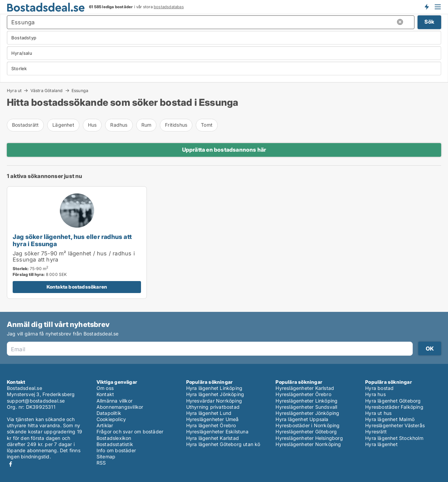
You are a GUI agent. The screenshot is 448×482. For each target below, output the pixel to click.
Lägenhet (63, 125)
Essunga (80, 91)
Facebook (11, 464)
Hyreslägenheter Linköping (306, 401)
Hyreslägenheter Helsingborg (309, 438)
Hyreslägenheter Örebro (303, 394)
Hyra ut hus (378, 413)
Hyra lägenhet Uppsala (302, 419)
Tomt (207, 125)
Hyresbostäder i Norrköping (308, 425)
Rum (146, 125)
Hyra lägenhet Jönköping (215, 394)
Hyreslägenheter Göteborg (306, 432)
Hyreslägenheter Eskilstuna (217, 432)
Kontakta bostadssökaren (77, 287)
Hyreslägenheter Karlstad (305, 388)
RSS (101, 463)
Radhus (119, 125)
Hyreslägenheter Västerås (395, 425)
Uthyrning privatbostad (213, 407)
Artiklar (105, 425)
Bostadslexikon (114, 438)
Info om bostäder (116, 450)
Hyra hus (375, 394)
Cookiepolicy (111, 419)
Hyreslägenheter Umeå (213, 419)
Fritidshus (176, 125)
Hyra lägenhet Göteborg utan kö (223, 444)
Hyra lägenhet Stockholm (394, 438)
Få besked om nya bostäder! (426, 7)
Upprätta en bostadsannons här (224, 150)
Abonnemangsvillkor (120, 407)
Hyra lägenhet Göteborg (393, 401)
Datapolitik (109, 413)
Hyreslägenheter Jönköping (307, 413)
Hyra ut (14, 90)
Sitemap (106, 456)
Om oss (105, 388)
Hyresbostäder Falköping (394, 407)
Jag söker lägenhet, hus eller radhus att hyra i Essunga (72, 240)
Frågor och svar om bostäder (130, 432)
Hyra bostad (379, 388)
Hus (92, 125)
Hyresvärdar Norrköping (214, 401)
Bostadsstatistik (115, 444)
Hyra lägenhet (381, 444)
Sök (429, 22)
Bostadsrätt (25, 125)
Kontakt (105, 394)
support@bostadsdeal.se (36, 401)
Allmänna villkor (114, 401)
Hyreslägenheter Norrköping (308, 444)
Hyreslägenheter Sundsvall (306, 407)
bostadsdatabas (169, 7)
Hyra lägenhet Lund (209, 413)
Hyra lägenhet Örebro (211, 425)
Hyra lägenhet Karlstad (213, 438)
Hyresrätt (376, 432)
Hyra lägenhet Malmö (390, 419)
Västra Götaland (47, 90)
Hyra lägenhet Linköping (214, 388)
